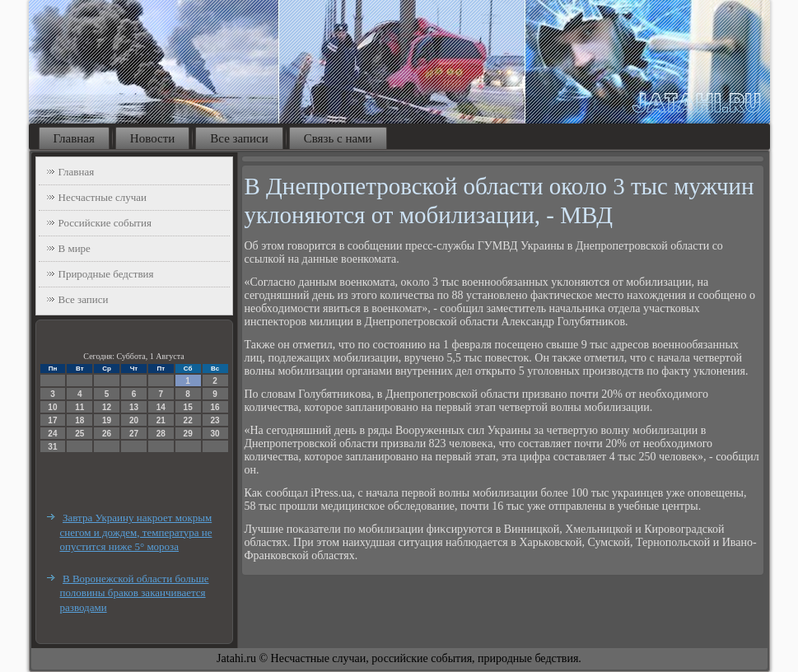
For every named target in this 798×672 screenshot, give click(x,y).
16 (215, 407)
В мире (75, 248)
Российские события (105, 223)
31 (52, 447)
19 (107, 420)
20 (134, 420)
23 (215, 420)
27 (134, 434)
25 (79, 434)
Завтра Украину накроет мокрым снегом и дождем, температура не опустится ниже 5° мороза (136, 532)
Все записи (239, 138)
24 (52, 434)
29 (188, 434)
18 (79, 420)
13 (134, 407)
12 (107, 407)
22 (188, 420)
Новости (152, 138)
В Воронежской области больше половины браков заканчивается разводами (135, 593)
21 (161, 420)
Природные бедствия (106, 274)
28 (161, 434)
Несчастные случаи (103, 197)
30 (215, 434)
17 (52, 420)
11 (79, 407)
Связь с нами (338, 138)
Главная (74, 138)
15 (188, 407)
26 (107, 434)
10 (52, 407)
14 (161, 407)
